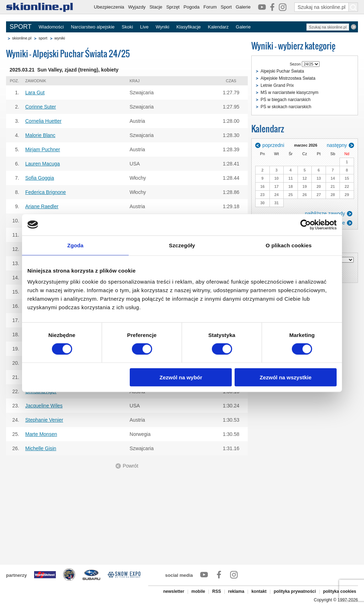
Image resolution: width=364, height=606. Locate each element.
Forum (210, 7)
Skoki (127, 27)
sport (43, 38)
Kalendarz (218, 27)
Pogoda (191, 7)
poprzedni (273, 145)
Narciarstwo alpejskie (93, 27)
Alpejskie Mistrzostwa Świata (288, 78)
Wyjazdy (137, 7)
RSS (217, 591)
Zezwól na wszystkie (286, 377)
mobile (198, 591)
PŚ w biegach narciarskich (286, 100)
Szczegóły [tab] (182, 245)
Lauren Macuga (42, 164)
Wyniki (162, 27)
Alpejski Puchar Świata (282, 71)
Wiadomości (51, 27)
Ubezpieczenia (109, 7)
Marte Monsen (41, 434)
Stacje (156, 7)
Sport (226, 7)
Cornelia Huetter (43, 121)
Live (144, 27)
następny (337, 145)
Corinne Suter (41, 107)
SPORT (21, 27)
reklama (236, 591)
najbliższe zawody (325, 214)
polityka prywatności (295, 591)
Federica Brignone (45, 192)
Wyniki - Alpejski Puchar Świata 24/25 (68, 54)
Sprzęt (173, 7)
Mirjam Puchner (43, 149)
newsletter (174, 591)
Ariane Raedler (42, 206)
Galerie (243, 7)
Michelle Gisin (41, 448)
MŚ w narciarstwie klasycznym (290, 93)
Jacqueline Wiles (44, 406)
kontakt (259, 591)
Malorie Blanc (40, 135)
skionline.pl (22, 38)
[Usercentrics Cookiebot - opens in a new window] (306, 225)
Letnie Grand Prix (277, 85)
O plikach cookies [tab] (288, 245)
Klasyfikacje (189, 27)
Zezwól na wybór (181, 377)
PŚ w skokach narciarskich (286, 107)
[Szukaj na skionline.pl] (353, 7)
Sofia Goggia (40, 178)
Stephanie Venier (44, 420)
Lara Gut (35, 93)
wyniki (60, 38)
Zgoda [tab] (75, 245)
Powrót (130, 466)
